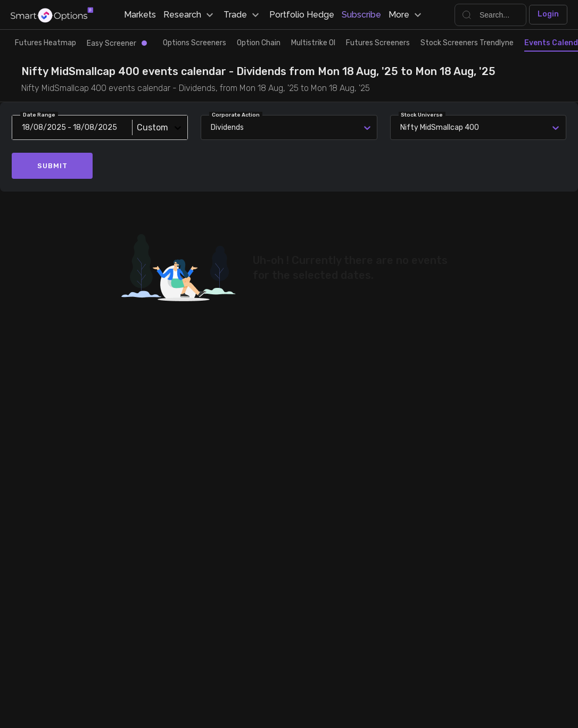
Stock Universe (422, 115)
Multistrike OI (313, 43)
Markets (140, 15)
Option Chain (259, 43)
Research (190, 15)
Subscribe (361, 15)
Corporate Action (236, 115)
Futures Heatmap (46, 43)
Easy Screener (117, 43)
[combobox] (402, 127)
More (406, 15)
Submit (52, 166)
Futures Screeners (378, 43)
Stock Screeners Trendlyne (467, 43)
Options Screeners (195, 43)
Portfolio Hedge (302, 15)
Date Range (39, 115)
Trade (243, 15)
